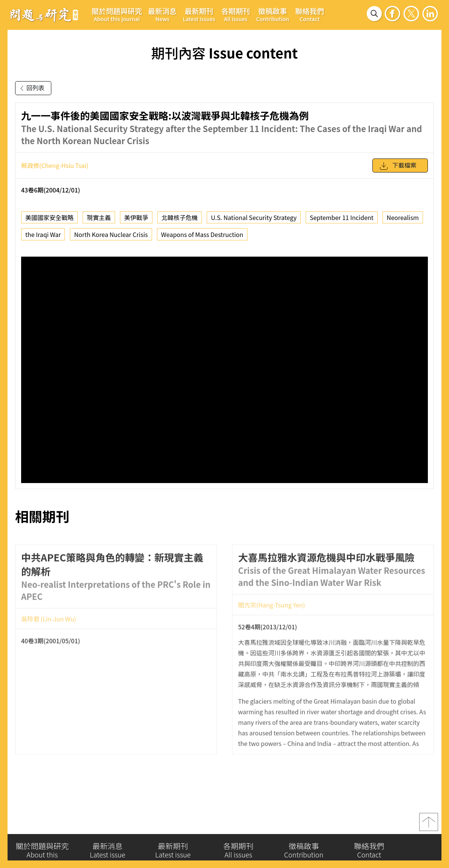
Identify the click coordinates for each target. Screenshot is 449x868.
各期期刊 (236, 14)
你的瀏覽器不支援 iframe (224, 370)
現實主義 (99, 217)
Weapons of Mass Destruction (202, 234)
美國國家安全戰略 (49, 217)
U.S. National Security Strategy (254, 217)
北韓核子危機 (180, 217)
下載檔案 (398, 166)
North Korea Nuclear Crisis (111, 234)
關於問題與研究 (117, 14)
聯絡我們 (309, 14)
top (429, 825)
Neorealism (403, 217)
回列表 (31, 88)
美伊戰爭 (136, 217)
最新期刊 (199, 14)
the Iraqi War (43, 234)
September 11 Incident (342, 217)
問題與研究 (44, 15)
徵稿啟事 (273, 14)
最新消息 (162, 14)
